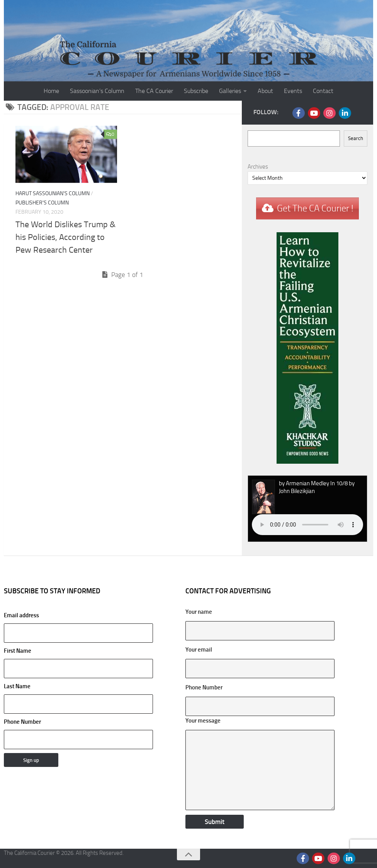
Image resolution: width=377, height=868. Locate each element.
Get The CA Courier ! (315, 208)
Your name (199, 612)
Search (356, 138)
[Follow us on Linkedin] (345, 113)
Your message (203, 721)
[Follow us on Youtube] (314, 113)
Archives (258, 167)
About (265, 91)
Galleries (230, 91)
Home (51, 91)
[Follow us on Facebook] (299, 113)
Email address (78, 627)
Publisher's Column (42, 203)
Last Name (17, 686)
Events (293, 91)
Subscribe (196, 91)
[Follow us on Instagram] (329, 113)
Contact (323, 91)
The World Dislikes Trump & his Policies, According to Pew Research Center (65, 237)
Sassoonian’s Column (97, 91)
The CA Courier (154, 91)
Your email (199, 650)
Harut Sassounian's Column (53, 193)
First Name (18, 651)
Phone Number (22, 722)
